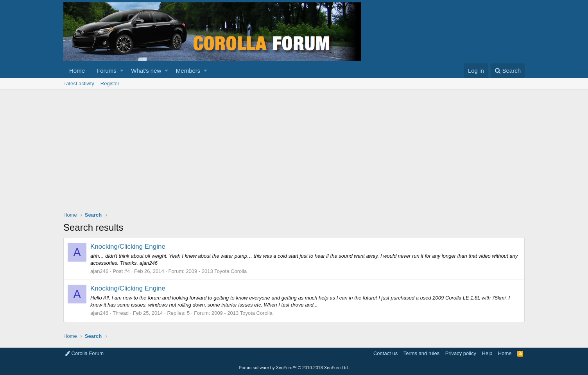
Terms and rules (421, 353)
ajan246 (99, 271)
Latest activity (79, 83)
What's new (146, 71)
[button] (122, 71)
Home (77, 71)
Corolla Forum (84, 353)
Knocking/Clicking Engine (128, 247)
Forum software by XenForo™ (294, 368)
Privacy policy (461, 353)
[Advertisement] (294, 149)
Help (487, 353)
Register (110, 83)
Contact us (385, 353)
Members (188, 71)
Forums (107, 71)
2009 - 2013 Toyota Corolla (216, 271)
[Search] (508, 71)
